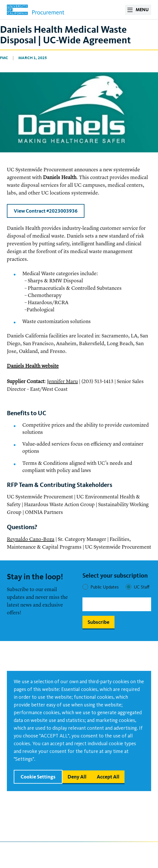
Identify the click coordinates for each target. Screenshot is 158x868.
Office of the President (102, 817)
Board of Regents (96, 806)
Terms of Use (21, 829)
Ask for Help (90, 794)
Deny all (77, 777)
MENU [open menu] (142, 10)
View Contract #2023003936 (46, 211)
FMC (4, 58)
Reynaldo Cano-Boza (31, 539)
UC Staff (142, 587)
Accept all (108, 777)
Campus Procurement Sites (37, 817)
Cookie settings (38, 777)
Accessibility (21, 806)
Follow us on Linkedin (109, 851)
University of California (103, 829)
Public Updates (105, 587)
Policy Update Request (32, 794)
